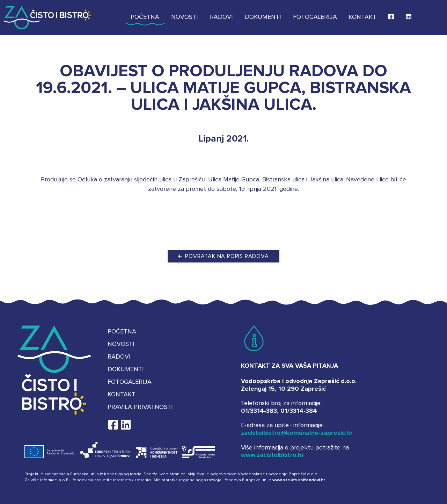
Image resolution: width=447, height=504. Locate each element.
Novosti (185, 17)
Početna (145, 17)
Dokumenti (263, 17)
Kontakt (362, 17)
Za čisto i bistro (47, 17)
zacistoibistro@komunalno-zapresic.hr (297, 433)
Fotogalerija (315, 17)
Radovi (221, 17)
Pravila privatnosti (140, 407)
